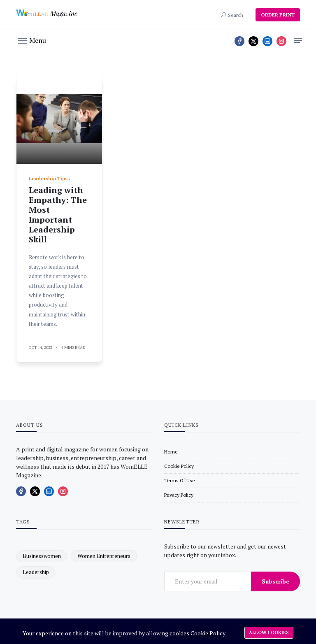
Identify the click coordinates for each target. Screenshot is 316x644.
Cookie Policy (208, 633)
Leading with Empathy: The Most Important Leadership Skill (58, 215)
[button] (32, 40)
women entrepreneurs (104, 556)
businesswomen (42, 556)
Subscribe (275, 581)
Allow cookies (269, 632)
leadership (36, 572)
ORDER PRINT (278, 15)
